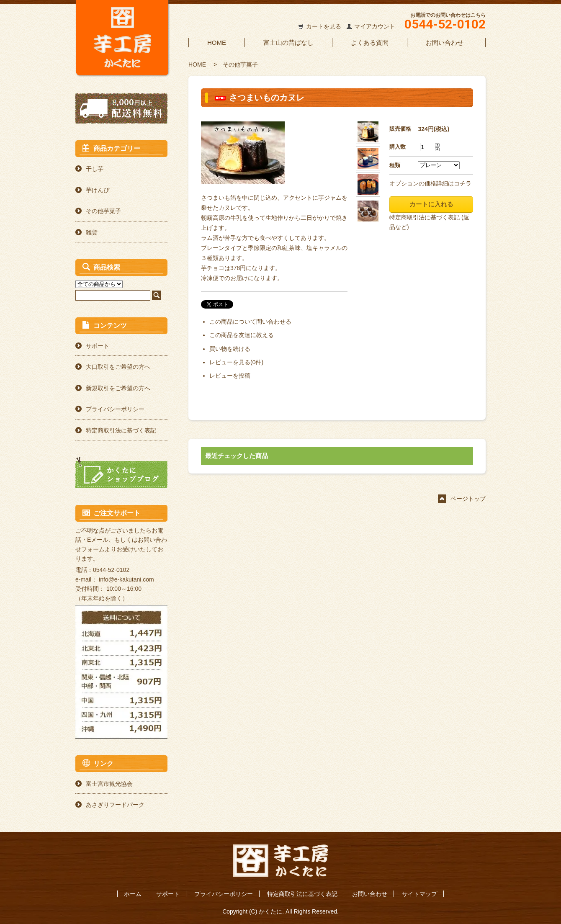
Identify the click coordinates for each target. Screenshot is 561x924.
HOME (217, 42)
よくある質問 (370, 42)
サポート (98, 346)
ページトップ (468, 499)
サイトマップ (419, 894)
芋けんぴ (98, 190)
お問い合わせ (445, 42)
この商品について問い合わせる (250, 322)
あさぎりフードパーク (115, 805)
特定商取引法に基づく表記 (121, 430)
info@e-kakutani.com (126, 579)
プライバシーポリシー (115, 409)
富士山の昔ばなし (288, 42)
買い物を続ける (230, 349)
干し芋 (95, 169)
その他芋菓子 (240, 64)
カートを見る (324, 26)
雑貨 (92, 232)
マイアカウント (375, 26)
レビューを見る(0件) (236, 362)
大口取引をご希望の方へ (118, 367)
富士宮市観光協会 (109, 784)
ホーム (133, 894)
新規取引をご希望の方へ (118, 388)
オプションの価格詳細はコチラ (430, 183)
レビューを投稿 (230, 376)
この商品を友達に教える (242, 335)
